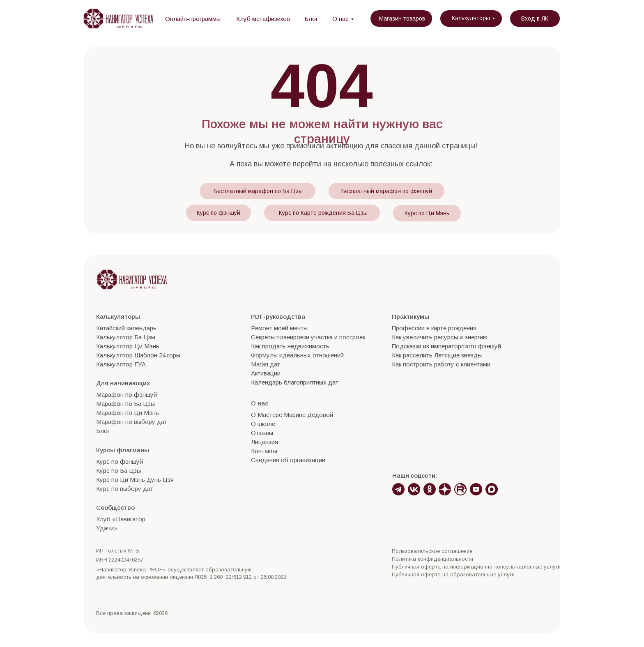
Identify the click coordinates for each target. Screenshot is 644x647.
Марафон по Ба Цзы (125, 404)
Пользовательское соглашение (432, 551)
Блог (311, 19)
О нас (340, 19)
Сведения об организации (288, 460)
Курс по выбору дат (125, 489)
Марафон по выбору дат (132, 422)
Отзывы (262, 433)
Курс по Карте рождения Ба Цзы (323, 213)
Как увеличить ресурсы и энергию (440, 337)
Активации (266, 373)
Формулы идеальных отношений (297, 355)
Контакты (264, 451)
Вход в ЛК (535, 18)
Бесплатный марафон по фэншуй (387, 191)
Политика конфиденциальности (432, 559)
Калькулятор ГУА (121, 364)
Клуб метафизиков (263, 19)
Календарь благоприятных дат (295, 382)
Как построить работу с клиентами (441, 364)
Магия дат (266, 364)
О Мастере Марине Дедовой (292, 415)
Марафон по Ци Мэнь (128, 413)
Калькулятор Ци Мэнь (128, 346)
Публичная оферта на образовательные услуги (453, 574)
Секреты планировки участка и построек (308, 337)
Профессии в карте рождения (434, 328)
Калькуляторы (471, 18)
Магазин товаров (402, 18)
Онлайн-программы (193, 19)
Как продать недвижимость (290, 346)
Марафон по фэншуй (126, 395)
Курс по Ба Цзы (118, 471)
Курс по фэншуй (218, 213)
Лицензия (264, 442)
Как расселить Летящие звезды (437, 355)
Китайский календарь (126, 328)
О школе (263, 424)
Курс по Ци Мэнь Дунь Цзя (135, 480)
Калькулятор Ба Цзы (126, 337)
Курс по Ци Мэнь (427, 213)
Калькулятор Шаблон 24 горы (138, 355)
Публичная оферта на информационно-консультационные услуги (476, 567)
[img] (118, 18)
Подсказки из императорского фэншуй (446, 346)
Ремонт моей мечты (279, 328)
